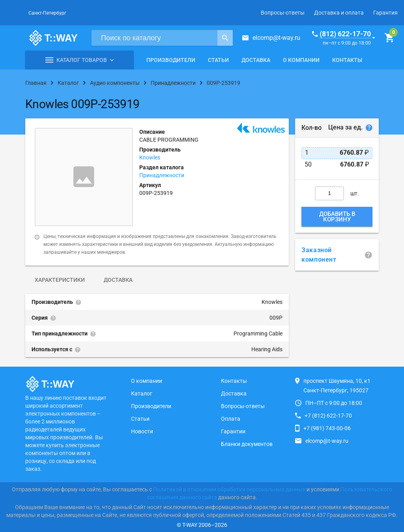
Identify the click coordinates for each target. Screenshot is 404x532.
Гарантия (385, 13)
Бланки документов (247, 444)
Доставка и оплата (339, 13)
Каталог (142, 393)
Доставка (256, 60)
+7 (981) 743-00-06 (327, 428)
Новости (142, 431)
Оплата (231, 419)
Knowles (150, 157)
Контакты (347, 60)
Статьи (218, 60)
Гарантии (233, 431)
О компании (301, 60)
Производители (171, 60)
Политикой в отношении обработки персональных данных (229, 489)
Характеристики (60, 280)
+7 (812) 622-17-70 (328, 416)
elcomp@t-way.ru (276, 38)
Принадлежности (162, 175)
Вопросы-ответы (283, 13)
